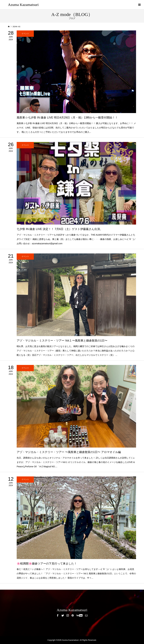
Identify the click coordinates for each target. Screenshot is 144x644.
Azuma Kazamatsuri (23, 5)
